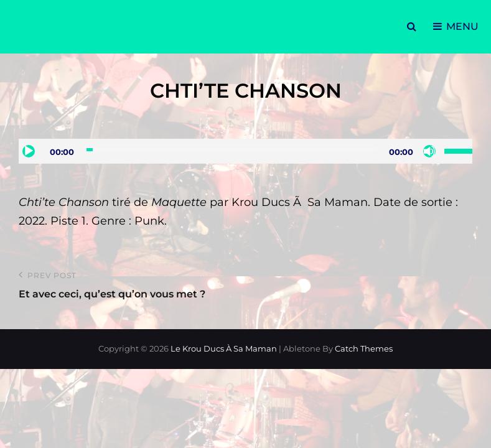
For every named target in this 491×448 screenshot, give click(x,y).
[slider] (231, 150)
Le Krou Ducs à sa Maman (224, 348)
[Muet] (429, 151)
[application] (245, 151)
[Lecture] (29, 151)
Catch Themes (364, 348)
